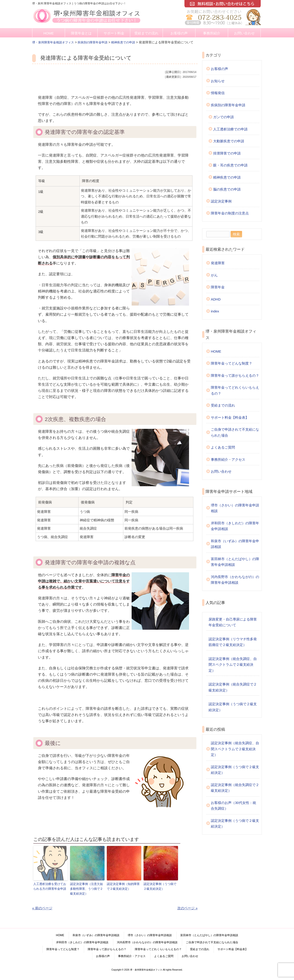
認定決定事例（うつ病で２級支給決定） (160, 886)
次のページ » (187, 908)
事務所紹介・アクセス (228, 459)
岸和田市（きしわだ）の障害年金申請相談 (235, 526)
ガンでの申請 (223, 117)
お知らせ (218, 81)
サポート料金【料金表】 (230, 417)
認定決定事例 (221, 201)
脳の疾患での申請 (227, 189)
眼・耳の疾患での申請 (230, 165)
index (215, 311)
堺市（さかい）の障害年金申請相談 (235, 508)
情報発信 (218, 93)
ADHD (216, 299)
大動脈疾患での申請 (229, 141)
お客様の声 (179, 33)
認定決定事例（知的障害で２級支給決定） (123, 886)
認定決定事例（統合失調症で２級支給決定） (233, 687)
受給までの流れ (146, 33)
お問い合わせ (244, 33)
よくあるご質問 (223, 447)
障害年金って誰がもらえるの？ (235, 375)
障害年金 (218, 287)
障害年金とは (81, 33)
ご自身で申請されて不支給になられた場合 (235, 432)
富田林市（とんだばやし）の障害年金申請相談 (235, 562)
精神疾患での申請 (227, 177)
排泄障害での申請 (227, 153)
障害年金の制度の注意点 (230, 213)
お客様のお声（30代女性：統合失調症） (233, 806)
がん (214, 275)
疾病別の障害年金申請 (228, 105)
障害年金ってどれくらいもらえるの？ (235, 390)
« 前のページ (42, 908)
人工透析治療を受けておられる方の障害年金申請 (50, 886)
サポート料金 (114, 33)
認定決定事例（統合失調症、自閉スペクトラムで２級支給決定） (233, 665)
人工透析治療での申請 (230, 129)
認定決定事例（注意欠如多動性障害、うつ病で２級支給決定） (86, 889)
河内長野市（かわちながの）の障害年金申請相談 (235, 580)
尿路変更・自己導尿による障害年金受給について (233, 622)
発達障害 (218, 263)
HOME (49, 33)
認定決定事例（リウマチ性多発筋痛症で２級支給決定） (233, 642)
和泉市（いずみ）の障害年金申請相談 (235, 544)
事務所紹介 (212, 33)
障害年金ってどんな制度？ (232, 363)
